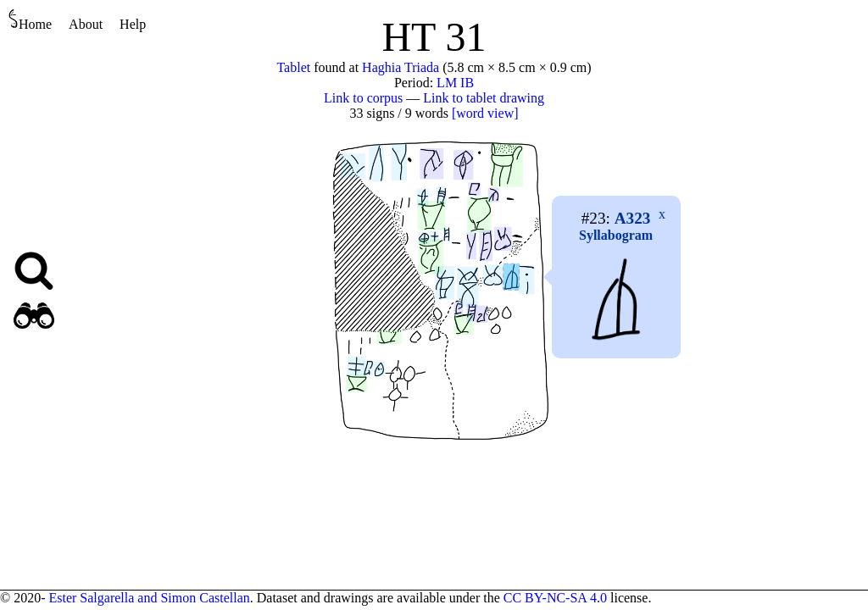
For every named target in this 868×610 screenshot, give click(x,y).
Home (30, 20)
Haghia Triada (401, 67)
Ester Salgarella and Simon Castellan (149, 598)
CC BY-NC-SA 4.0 (555, 598)
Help (133, 24)
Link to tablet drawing (484, 98)
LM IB (455, 83)
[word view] (485, 113)
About (86, 24)
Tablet (293, 67)
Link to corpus (363, 98)
